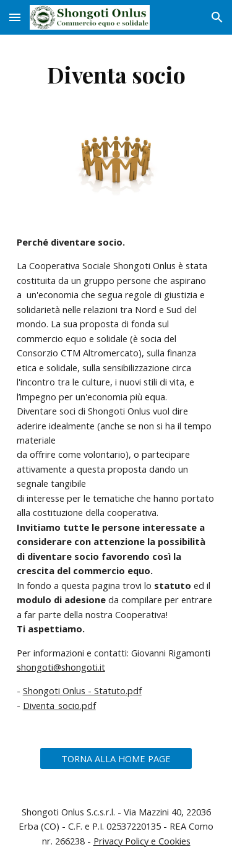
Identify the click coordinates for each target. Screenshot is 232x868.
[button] (15, 17)
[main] (116, 74)
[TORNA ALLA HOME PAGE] (116, 759)
